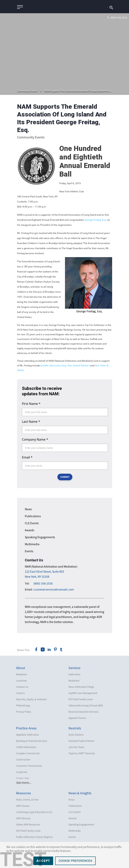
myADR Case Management (83, 693)
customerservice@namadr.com (54, 589)
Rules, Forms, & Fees (27, 800)
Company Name (35, 439)
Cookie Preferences (75, 861)
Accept (43, 861)
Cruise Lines (23, 778)
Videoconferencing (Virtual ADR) (86, 705)
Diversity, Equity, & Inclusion (31, 699)
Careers (20, 693)
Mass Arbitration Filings (81, 687)
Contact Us (22, 687)
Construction (23, 759)
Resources (23, 793)
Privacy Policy (24, 712)
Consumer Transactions (29, 766)
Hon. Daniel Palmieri (79, 365)
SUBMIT (65, 477)
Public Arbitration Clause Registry (34, 837)
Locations (21, 681)
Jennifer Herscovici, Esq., (54, 365)
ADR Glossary (23, 818)
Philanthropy (23, 705)
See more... (24, 783)
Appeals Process (77, 718)
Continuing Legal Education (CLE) (34, 812)
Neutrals (75, 728)
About (21, 668)
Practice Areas (26, 728)
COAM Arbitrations (26, 747)
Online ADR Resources (28, 824)
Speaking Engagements (40, 537)
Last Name (31, 422)
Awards (30, 530)
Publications (33, 516)
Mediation (22, 674)
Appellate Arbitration (27, 735)
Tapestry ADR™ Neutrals (82, 753)
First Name (31, 404)
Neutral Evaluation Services (84, 712)
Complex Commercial (28, 753)
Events (29, 551)
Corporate (22, 772)
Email (27, 457)
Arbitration (74, 674)
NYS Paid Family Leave (81, 699)
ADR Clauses (23, 806)
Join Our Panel (76, 747)
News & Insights (80, 793)
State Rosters (76, 735)
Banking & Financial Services (32, 741)
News (28, 509)
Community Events (27, 91)
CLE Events (32, 523)
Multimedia (32, 544)
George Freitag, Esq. (96, 220)
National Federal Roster (82, 741)
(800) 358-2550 (43, 583)
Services (74, 668)
